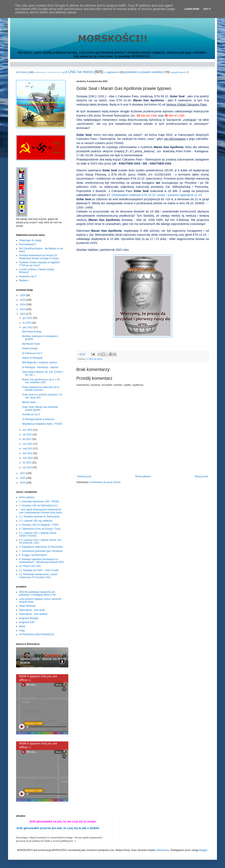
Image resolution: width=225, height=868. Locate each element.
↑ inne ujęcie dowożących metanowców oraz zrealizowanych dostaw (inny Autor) (41, 511)
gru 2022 (28, 318)
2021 (23, 473)
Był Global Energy (32, 332)
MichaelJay (163, 850)
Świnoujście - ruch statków (33, 614)
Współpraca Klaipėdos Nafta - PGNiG (42, 424)
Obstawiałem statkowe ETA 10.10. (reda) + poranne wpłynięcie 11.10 (156, 195)
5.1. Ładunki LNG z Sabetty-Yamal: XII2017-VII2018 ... (38, 534)
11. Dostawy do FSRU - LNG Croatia (39, 570)
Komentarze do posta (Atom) (105, 482)
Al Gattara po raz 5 (32, 353)
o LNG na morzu (79, 72)
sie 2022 (28, 435)
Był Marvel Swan (31, 344)
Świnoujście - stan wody (32, 610)
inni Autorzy (22, 72)
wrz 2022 (28, 430)
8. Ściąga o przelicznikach (33, 555)
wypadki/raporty (178, 72)
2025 (23, 300)
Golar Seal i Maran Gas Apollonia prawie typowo (40, 408)
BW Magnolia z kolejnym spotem (40, 362)
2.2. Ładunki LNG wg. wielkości (36, 521)
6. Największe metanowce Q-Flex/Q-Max (41, 547)
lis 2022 (27, 323)
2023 (23, 309)
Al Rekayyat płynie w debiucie (38, 419)
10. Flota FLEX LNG (30, 566)
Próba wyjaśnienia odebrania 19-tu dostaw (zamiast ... (41, 389)
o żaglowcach (112, 72)
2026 (23, 295)
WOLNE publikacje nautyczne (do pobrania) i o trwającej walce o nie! (38, 593)
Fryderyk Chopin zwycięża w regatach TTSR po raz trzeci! (39, 264)
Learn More (192, 9)
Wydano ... (25, 280)
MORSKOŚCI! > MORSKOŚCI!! (48, 72)
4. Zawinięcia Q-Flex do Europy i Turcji (40, 529)
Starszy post (201, 476)
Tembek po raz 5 (31, 414)
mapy (22, 630)
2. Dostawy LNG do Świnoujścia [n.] (38, 506)
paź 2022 (28, 327)
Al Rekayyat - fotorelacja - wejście (40, 367)
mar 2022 (28, 458)
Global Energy (30, 348)
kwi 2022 (28, 453)
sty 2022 (28, 467)
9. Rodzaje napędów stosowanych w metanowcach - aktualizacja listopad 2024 (41, 561)
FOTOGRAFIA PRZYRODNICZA (37, 635)
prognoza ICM (27, 622)
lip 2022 (27, 439)
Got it (207, 9)
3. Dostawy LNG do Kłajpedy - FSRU (39, 525)
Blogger (203, 850)
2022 (23, 314)
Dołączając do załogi (30, 240)
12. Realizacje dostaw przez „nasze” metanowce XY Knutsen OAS (38, 576)
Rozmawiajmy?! (28, 244)
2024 (23, 305)
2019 (23, 483)
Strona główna (143, 476)
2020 (23, 478)
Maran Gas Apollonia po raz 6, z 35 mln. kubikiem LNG (41, 381)
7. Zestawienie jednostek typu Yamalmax (41, 551)
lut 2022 (27, 463)
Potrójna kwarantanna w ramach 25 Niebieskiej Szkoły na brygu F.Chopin (39, 257)
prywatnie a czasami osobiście (144, 72)
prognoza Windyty (29, 618)
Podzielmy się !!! (28, 276)
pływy (22, 626)
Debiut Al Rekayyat (32, 358)
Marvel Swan (29, 402)
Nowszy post (84, 476)
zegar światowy (27, 606)
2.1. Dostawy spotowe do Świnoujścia (39, 517)
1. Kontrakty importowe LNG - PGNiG (39, 502)
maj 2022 (28, 449)
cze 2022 (28, 444)
